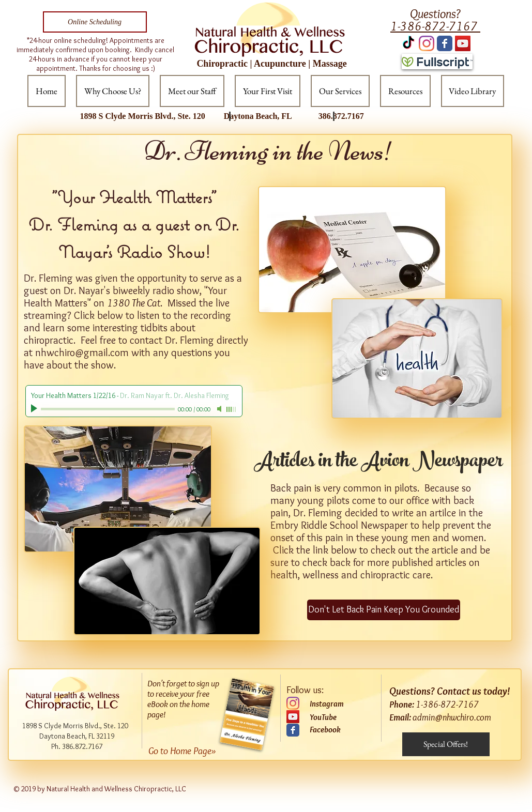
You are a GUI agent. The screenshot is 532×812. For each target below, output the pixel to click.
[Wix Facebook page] (445, 43)
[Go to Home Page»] (190, 751)
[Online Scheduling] (95, 22)
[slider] (232, 409)
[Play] (35, 409)
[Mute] (220, 409)
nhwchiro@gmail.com (82, 353)
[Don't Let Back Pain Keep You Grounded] (384, 610)
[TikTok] (408, 43)
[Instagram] (427, 43)
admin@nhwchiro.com (452, 717)
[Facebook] (339, 730)
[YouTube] (293, 717)
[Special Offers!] (446, 744)
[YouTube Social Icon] (463, 43)
